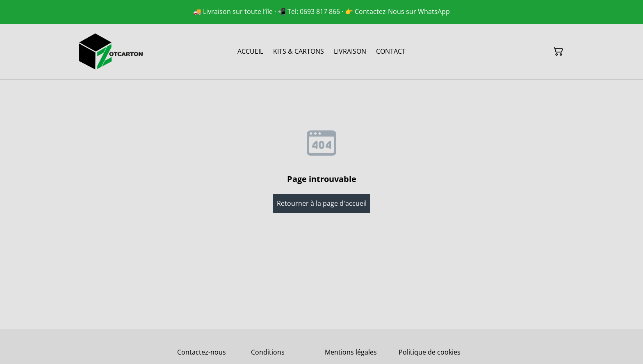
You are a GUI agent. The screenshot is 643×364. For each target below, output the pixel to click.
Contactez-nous (202, 352)
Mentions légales (351, 352)
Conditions (268, 352)
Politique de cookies (430, 352)
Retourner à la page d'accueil (322, 203)
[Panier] (559, 52)
